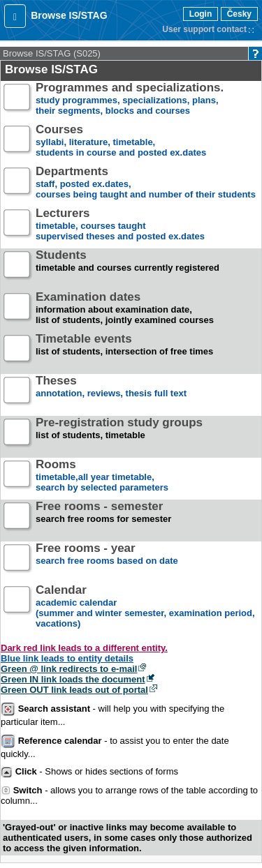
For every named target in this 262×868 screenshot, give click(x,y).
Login (201, 14)
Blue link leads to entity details (67, 658)
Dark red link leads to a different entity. (84, 648)
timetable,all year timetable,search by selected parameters (102, 476)
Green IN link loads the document (73, 679)
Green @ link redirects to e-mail (69, 669)
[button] (15, 16)
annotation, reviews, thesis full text (111, 392)
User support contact (204, 29)
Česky (239, 14)
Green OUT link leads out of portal (74, 690)
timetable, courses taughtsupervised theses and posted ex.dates (120, 225)
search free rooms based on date (107, 560)
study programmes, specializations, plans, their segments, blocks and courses (130, 99)
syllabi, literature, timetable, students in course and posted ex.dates (121, 141)
